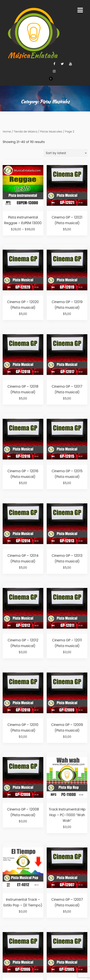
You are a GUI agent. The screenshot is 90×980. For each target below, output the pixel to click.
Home (7, 132)
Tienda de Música (25, 132)
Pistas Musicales (51, 132)
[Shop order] (66, 153)
